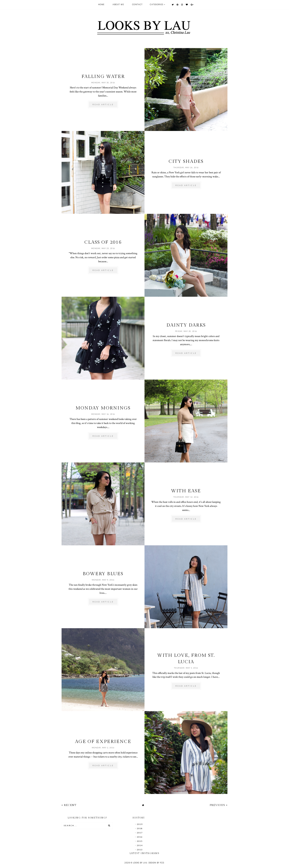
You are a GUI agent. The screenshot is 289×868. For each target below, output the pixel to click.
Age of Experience (103, 742)
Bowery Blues (103, 574)
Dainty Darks (186, 325)
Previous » (219, 805)
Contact (137, 5)
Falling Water (103, 77)
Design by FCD (156, 863)
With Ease (186, 491)
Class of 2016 (103, 242)
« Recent (69, 805)
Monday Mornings (103, 408)
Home (101, 5)
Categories (156, 5)
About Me (118, 5)
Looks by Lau (140, 863)
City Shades (186, 161)
